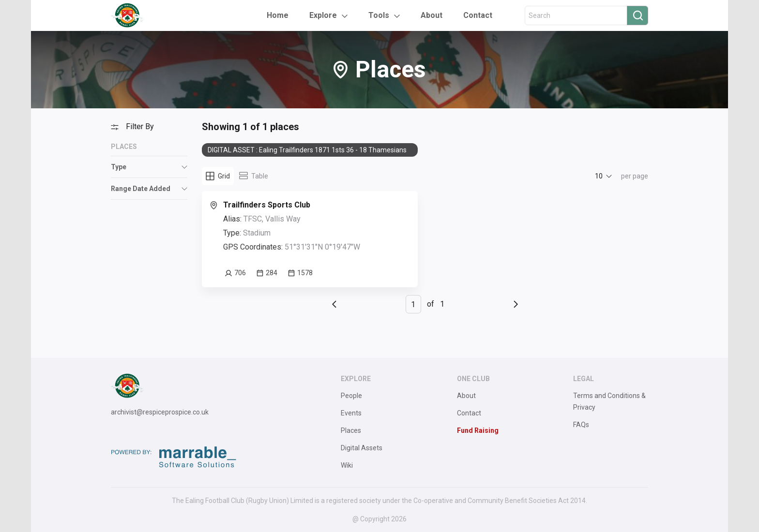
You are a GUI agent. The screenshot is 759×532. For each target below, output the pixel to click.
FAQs (581, 425)
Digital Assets (362, 448)
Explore (323, 15)
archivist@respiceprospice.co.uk (160, 412)
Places (351, 430)
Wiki (347, 465)
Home (278, 15)
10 (599, 176)
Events (351, 413)
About (432, 15)
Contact (478, 15)
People (351, 396)
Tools (379, 15)
